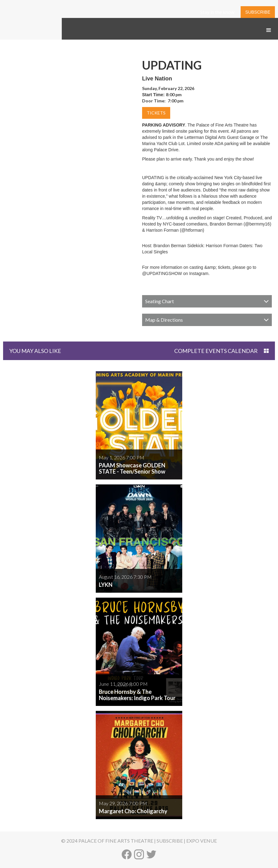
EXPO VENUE (202, 841)
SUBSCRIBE (258, 12)
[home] (31, 37)
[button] (269, 30)
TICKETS (156, 113)
